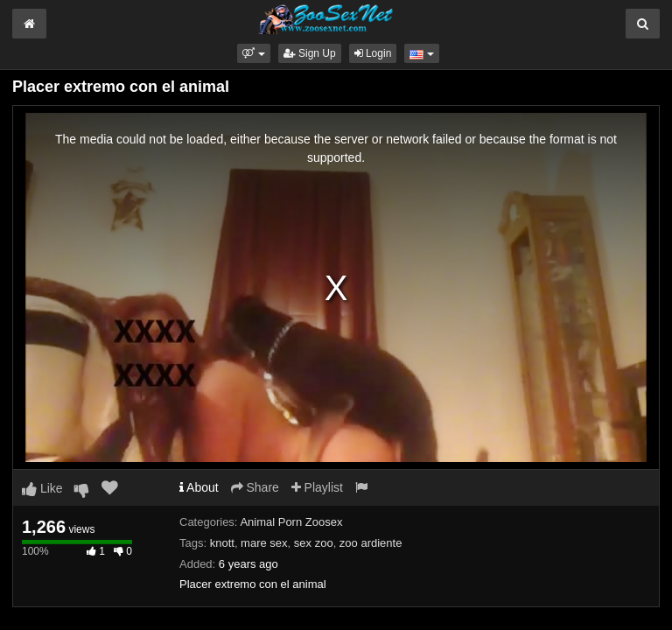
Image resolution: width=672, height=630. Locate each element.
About (199, 487)
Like (42, 488)
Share (255, 487)
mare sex (264, 543)
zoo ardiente (371, 543)
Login (373, 53)
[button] (253, 53)
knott (222, 543)
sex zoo (314, 543)
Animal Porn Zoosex (291, 522)
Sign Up (310, 53)
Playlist (317, 487)
